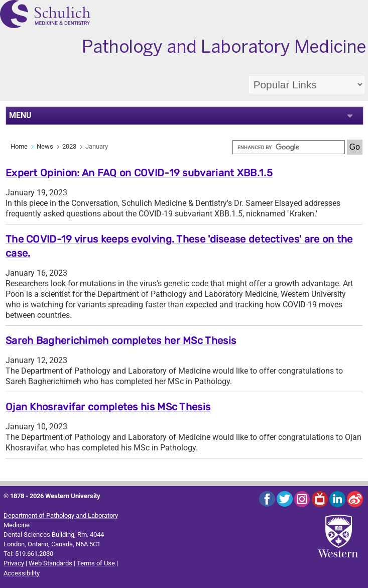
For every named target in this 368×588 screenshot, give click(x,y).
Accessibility (22, 573)
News (45, 146)
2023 (69, 146)
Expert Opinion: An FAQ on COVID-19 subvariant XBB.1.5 (139, 173)
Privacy (14, 563)
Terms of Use (96, 563)
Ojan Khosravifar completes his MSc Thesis (108, 407)
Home (19, 146)
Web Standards (50, 563)
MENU (20, 115)
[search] (289, 147)
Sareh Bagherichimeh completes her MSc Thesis (121, 340)
